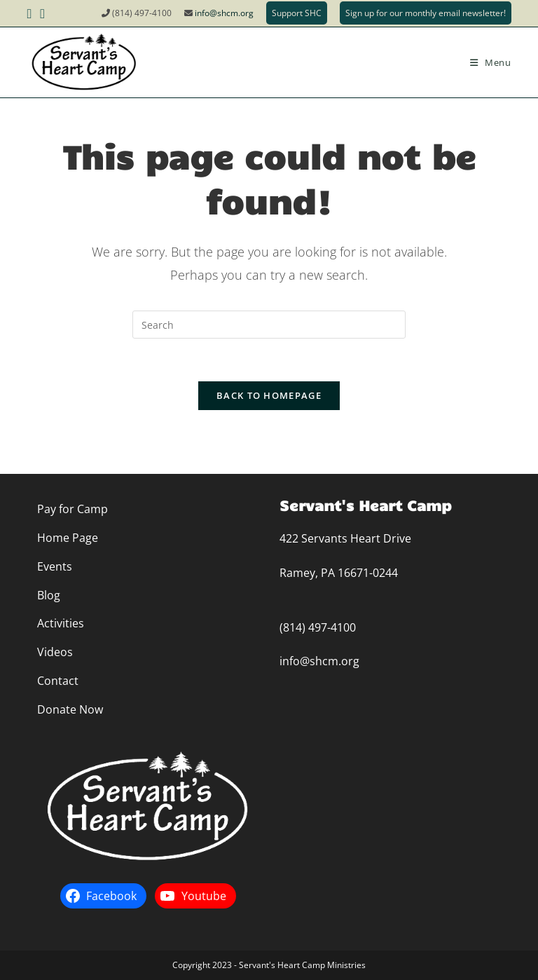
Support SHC (297, 13)
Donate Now (70, 709)
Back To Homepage (269, 395)
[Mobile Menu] (491, 62)
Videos (55, 652)
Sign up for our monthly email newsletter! (426, 13)
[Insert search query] (269, 325)
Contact (58, 681)
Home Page (68, 538)
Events (55, 566)
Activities (61, 623)
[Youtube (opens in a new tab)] (42, 13)
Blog (49, 595)
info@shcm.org (224, 13)
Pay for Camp (73, 509)
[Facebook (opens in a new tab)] (31, 13)
